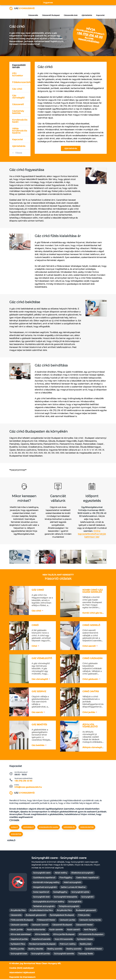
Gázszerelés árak (70, 15)
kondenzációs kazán (49, 828)
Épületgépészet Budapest (62, 916)
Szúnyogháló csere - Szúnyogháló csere (59, 858)
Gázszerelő (18, 104)
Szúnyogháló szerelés (64, 954)
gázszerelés (69, 828)
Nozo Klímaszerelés (64, 940)
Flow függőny (66, 878)
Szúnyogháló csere (42, 873)
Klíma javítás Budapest (64, 935)
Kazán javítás (17, 930)
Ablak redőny (61, 873)
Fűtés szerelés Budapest (22, 920)
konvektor (16, 835)
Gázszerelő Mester (84, 925)
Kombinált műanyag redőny (46, 883)
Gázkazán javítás (67, 920)
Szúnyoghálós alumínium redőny (49, 902)
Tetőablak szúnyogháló (44, 907)
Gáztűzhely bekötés (18, 112)
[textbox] (45, 318)
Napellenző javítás (19, 940)
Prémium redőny (68, 945)
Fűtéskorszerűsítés (21, 82)
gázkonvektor (87, 828)
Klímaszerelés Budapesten (91, 935)
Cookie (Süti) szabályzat (22, 969)
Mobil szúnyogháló (72, 883)
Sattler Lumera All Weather (73, 888)
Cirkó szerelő (89, 646)
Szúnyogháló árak (41, 897)
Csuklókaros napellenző (44, 878)
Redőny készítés (36, 949)
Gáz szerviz (37, 713)
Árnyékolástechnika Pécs (41, 911)
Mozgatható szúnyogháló (45, 888)
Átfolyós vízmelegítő (93, 748)
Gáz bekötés (38, 746)
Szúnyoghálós (75, 902)
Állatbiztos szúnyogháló (82, 873)
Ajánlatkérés (87, 15)
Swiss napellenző (41, 893)
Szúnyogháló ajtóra (80, 893)
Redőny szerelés (55, 949)
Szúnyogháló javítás (41, 954)
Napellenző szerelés (41, 940)
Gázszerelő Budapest (50, 15)
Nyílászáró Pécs (18, 945)
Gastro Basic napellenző (87, 878)
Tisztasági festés (86, 954)
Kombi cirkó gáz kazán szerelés (93, 613)
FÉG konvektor (18, 74)
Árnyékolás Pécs (18, 911)
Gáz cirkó (17, 89)
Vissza (19, 153)
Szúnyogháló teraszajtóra (65, 897)
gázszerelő (28, 828)
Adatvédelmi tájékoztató (22, 973)
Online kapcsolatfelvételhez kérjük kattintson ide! (92, 534)
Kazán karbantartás (36, 930)
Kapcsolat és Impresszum (22, 978)
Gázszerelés (33, 15)
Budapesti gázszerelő (86, 911)
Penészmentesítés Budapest (42, 945)
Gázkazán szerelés (19, 925)
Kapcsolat (100, 15)
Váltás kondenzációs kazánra (20, 131)
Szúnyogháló (87, 897)
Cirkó (34, 646)
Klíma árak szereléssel (21, 935)
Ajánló (14, 828)
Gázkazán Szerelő (40, 925)
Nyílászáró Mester (85, 940)
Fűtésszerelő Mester (46, 920)
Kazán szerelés (56, 930)
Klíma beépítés (42, 935)
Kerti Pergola (90, 930)
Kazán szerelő (73, 930)
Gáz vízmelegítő (18, 97)
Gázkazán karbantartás (90, 920)
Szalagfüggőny (60, 893)
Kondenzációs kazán (20, 121)
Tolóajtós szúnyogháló (69, 907)
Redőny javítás (17, 949)
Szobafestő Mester (94, 949)
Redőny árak (85, 945)
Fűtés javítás (84, 916)
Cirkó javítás (89, 713)
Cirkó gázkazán (90, 680)
